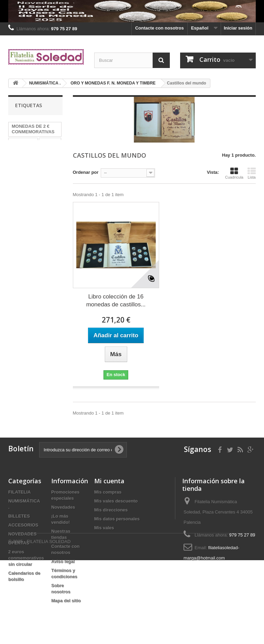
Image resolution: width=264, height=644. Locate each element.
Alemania (22, 152)
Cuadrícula (234, 173)
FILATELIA (19, 492)
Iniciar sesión (238, 28)
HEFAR (50, 142)
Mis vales (104, 528)
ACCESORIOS (23, 525)
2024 (47, 163)
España (20, 183)
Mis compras (108, 492)
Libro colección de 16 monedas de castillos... (116, 301)
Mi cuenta (109, 481)
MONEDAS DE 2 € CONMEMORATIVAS (33, 129)
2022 (17, 173)
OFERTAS (19, 543)
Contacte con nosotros (159, 28)
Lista (252, 173)
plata (45, 152)
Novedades (63, 507)
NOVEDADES (22, 534)
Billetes (37, 173)
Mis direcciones (111, 510)
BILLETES (19, 516)
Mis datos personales (117, 519)
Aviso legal (63, 561)
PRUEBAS (23, 163)
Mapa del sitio (66, 601)
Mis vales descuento (116, 501)
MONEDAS (23, 142)
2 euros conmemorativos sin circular (26, 558)
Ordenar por (86, 172)
